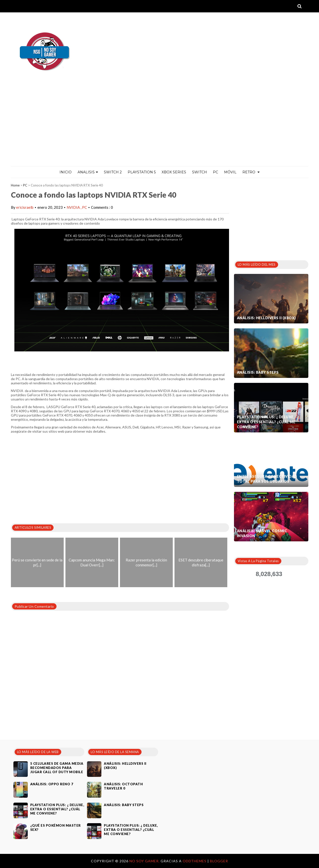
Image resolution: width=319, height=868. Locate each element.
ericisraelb (25, 207)
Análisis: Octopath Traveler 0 (123, 786)
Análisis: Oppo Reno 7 (52, 784)
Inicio (66, 172)
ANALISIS (88, 172)
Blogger (219, 861)
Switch (200, 172)
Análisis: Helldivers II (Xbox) (266, 318)
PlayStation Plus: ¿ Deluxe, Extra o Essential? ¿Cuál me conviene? (266, 422)
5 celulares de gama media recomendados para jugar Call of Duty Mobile (57, 768)
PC (216, 172)
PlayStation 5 (142, 172)
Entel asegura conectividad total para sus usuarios (267, 479)
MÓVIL (230, 172)
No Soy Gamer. (145, 861)
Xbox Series (174, 172)
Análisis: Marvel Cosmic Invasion (262, 533)
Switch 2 (113, 172)
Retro (251, 172)
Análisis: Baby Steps (258, 372)
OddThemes (195, 861)
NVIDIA (74, 207)
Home (15, 185)
